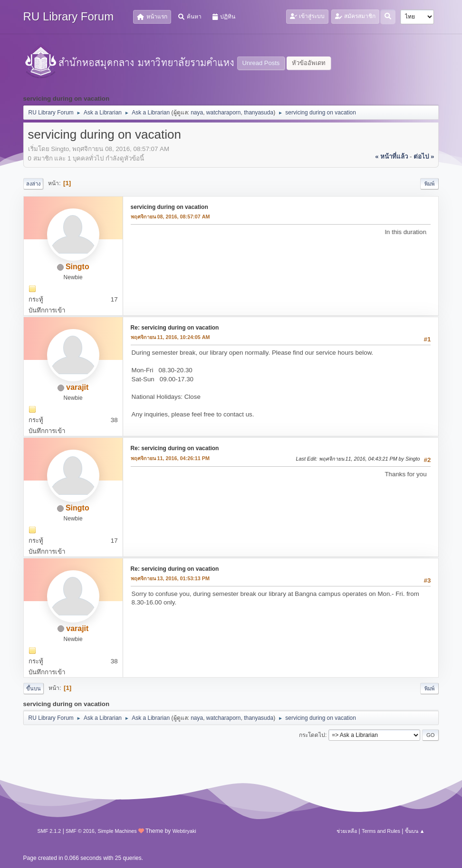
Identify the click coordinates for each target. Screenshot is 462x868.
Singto (77, 267)
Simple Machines (117, 831)
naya (197, 113)
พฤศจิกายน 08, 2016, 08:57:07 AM (170, 217)
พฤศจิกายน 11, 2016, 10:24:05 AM (170, 337)
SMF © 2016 (80, 831)
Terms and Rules (381, 831)
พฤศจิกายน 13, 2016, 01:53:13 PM (170, 578)
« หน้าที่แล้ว (391, 156)
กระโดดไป (312, 735)
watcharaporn (224, 113)
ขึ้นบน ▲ (415, 831)
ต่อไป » (424, 156)
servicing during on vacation (169, 207)
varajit (77, 387)
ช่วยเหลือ (347, 831)
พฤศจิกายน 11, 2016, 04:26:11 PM (170, 458)
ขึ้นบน (34, 689)
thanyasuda (259, 113)
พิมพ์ (429, 184)
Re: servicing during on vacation (175, 328)
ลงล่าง (33, 184)
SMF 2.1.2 (49, 831)
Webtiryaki (184, 831)
